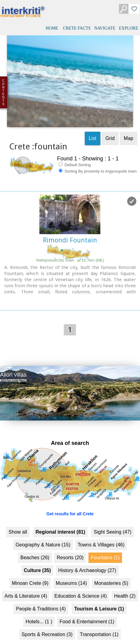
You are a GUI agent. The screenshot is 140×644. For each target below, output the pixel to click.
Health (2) (125, 588)
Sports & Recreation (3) (47, 626)
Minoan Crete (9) (30, 575)
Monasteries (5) (111, 575)
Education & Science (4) (81, 588)
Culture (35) (37, 562)
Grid (110, 130)
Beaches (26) (35, 549)
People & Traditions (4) (41, 601)
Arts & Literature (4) (26, 588)
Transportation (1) (99, 626)
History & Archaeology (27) (87, 562)
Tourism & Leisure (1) (99, 601)
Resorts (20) (70, 549)
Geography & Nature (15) (43, 537)
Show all (18, 524)
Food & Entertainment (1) (87, 613)
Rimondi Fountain (70, 232)
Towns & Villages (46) (101, 537)
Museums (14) (71, 575)
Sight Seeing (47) (113, 524)
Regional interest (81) (61, 524)
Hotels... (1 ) (39, 613)
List (93, 130)
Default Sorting (75, 157)
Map (129, 130)
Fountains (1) (105, 549)
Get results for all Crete (70, 506)
